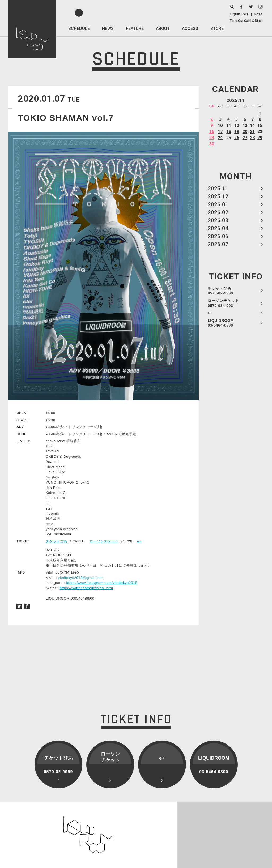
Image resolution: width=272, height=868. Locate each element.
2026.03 (218, 220)
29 (260, 138)
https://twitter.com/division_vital (86, 588)
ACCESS (190, 29)
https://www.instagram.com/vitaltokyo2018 (102, 583)
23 (212, 138)
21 (252, 132)
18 (229, 132)
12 (237, 125)
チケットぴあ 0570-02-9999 (220, 291)
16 (212, 132)
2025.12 (218, 196)
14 (252, 125)
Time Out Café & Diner (246, 21)
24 (220, 138)
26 (237, 138)
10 (220, 125)
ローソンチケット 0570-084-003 (223, 303)
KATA (258, 14)
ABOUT (163, 29)
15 (260, 125)
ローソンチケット (104, 541)
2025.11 (218, 189)
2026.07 (218, 244)
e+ (210, 313)
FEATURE (135, 29)
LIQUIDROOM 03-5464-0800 (221, 323)
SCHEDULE (79, 29)
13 (245, 125)
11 (229, 125)
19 (237, 132)
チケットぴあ (57, 541)
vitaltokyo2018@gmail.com (81, 578)
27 (245, 138)
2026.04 (218, 228)
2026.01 (218, 204)
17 (220, 132)
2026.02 (218, 212)
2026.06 (218, 236)
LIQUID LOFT (239, 14)
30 (212, 144)
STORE (217, 29)
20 (245, 132)
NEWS (108, 29)
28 (252, 138)
